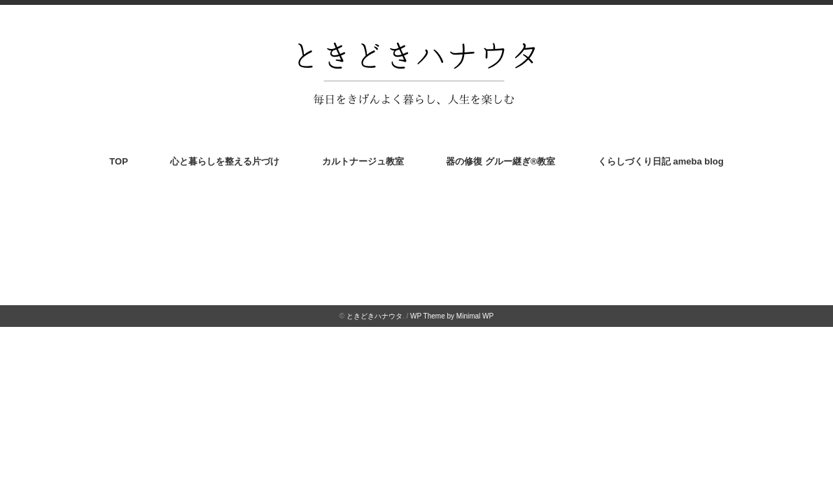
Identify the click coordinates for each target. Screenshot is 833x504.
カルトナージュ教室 (363, 161)
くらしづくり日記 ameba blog (661, 161)
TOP (119, 161)
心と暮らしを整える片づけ (225, 161)
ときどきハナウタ (374, 316)
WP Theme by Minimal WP (452, 316)
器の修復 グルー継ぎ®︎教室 (500, 161)
